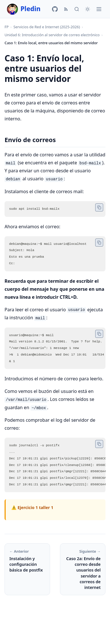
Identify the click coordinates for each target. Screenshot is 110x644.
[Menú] (99, 9)
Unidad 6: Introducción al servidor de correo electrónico (52, 35)
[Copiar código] (99, 207)
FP (7, 27)
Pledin (24, 9)
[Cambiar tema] (88, 9)
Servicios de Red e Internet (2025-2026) (47, 27)
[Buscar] (77, 9)
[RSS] (66, 9)
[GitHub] (55, 9)
